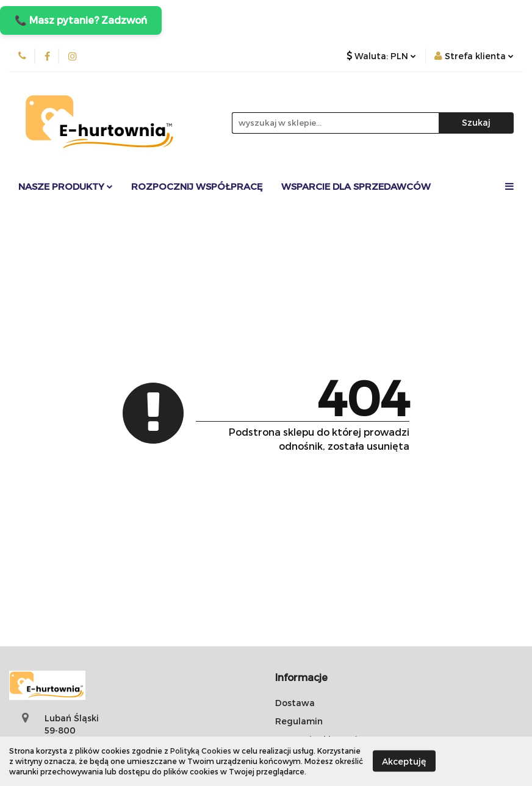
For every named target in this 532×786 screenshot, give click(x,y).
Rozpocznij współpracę (197, 186)
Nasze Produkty (66, 186)
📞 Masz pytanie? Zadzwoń (81, 20)
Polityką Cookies (201, 751)
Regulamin (299, 721)
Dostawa (295, 703)
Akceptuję (404, 761)
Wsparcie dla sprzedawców (356, 186)
